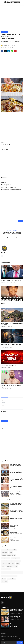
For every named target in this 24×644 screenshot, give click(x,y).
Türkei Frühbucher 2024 (6, 569)
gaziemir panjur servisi (6, 561)
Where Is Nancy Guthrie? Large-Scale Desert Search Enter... (12, 324)
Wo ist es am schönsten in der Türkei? (9, 550)
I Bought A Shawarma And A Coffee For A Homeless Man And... (11, 345)
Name (2, 400)
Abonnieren (20, 643)
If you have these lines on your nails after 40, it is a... (16, 465)
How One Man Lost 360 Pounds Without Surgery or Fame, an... (11, 386)
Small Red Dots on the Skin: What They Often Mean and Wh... (16, 486)
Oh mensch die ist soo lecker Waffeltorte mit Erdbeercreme (17, 511)
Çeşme (18, 564)
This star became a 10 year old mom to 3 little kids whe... (12, 303)
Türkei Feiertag (4, 552)
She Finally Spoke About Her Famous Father (16, 617)
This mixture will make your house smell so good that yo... (17, 472)
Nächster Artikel (12, 236)
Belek (13, 564)
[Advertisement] (12, 18)
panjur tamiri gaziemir (16, 561)
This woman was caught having (9, 366)
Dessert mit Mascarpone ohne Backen (17, 538)
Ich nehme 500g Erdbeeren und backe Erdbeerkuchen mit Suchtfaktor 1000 (12, 233)
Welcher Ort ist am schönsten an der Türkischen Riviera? (11, 573)
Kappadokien (9, 566)
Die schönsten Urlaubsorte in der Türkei (9, 576)
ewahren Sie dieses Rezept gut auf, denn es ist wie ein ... (16, 611)
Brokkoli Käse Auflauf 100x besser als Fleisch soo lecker (16, 518)
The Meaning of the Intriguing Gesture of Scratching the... (15, 625)
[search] (22, 2)
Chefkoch (3, 253)
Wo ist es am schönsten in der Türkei (9, 555)
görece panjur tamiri (5, 558)
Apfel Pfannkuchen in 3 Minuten (12, 238)
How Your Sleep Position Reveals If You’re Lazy (15, 493)
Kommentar (3, 411)
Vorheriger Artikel (12, 231)
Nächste (21, 221)
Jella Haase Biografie (12, 579)
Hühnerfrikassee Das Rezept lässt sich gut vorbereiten (16, 504)
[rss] (2, 603)
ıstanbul (3, 566)
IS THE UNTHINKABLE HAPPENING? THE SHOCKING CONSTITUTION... (11, 281)
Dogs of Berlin (4, 581)
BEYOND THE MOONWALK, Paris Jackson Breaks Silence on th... (16, 479)
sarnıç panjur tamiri (15, 558)
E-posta (2, 406)
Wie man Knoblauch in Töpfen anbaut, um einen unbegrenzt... (17, 525)
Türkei (11, 552)
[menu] (2, 2)
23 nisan (16, 566)
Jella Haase (4, 579)
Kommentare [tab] (4, 396)
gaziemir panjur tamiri (6, 564)
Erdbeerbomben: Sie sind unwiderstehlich (16, 532)
